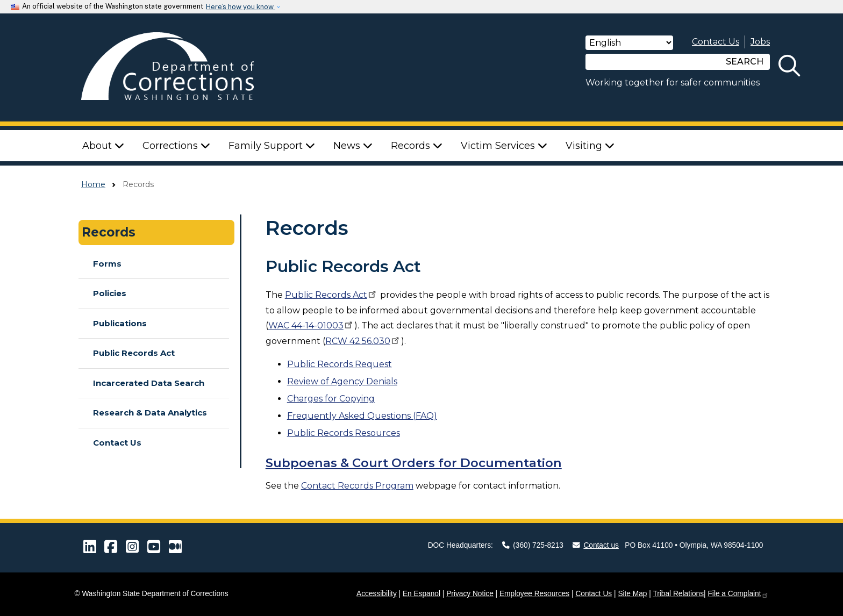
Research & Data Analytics (150, 413)
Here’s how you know (241, 7)
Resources (344, 433)
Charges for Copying (331, 399)
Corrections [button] (176, 146)
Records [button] (417, 146)
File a (738, 594)
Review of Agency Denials (342, 381)
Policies (110, 293)
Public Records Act (134, 353)
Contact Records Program (357, 486)
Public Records (331, 295)
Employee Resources (534, 594)
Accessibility (377, 594)
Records (109, 232)
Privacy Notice (470, 594)
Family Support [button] (272, 146)
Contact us (596, 545)
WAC (311, 325)
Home (93, 184)
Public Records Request (340, 364)
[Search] (653, 62)
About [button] (103, 146)
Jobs (760, 42)
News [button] (353, 146)
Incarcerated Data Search (149, 383)
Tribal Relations (678, 594)
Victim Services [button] (504, 146)
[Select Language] (629, 43)
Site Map (632, 594)
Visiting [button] (590, 146)
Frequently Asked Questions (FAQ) (362, 416)
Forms (107, 264)
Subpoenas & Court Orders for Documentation (414, 463)
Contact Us (716, 42)
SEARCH (745, 62)
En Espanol (421, 594)
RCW (363, 341)
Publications (120, 323)
